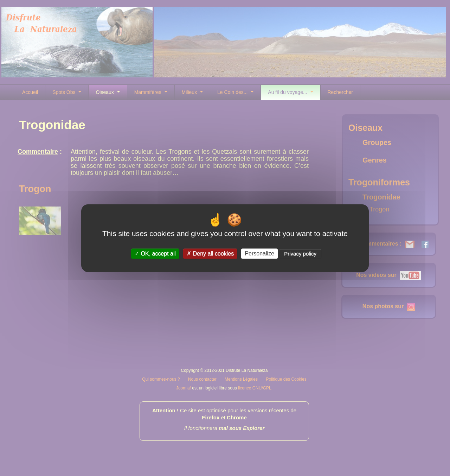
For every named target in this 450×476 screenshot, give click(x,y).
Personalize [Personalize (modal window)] (259, 253)
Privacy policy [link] (300, 253)
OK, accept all (155, 253)
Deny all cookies (210, 253)
